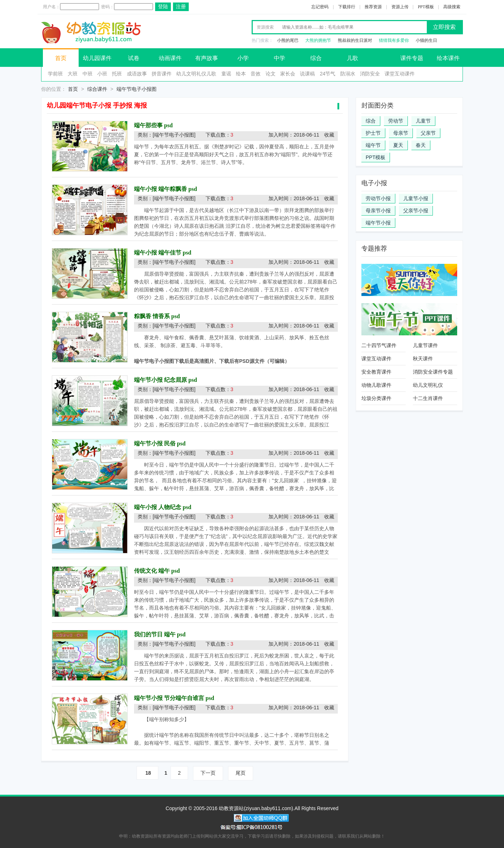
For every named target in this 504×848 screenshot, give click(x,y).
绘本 (241, 74)
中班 (88, 74)
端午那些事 (148, 125)
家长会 (288, 74)
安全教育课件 (376, 372)
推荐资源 (373, 7)
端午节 (373, 145)
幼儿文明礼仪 (428, 385)
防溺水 (348, 74)
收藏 (329, 135)
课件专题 (412, 58)
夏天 (398, 145)
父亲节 (428, 133)
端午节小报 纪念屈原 (160, 380)
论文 (271, 74)
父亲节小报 (416, 211)
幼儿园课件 (97, 58)
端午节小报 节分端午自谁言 (169, 698)
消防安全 (370, 74)
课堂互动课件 (400, 74)
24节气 (328, 74)
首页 (61, 58)
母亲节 (401, 133)
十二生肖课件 (428, 398)
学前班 (55, 74)
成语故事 (137, 74)
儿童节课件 (425, 345)
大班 (73, 74)
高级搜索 (452, 7)
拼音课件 (162, 74)
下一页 (208, 773)
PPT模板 (426, 7)
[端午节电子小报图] (174, 135)
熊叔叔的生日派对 (355, 40)
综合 (316, 58)
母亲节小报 (378, 211)
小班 (102, 74)
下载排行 (347, 7)
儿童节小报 (416, 198)
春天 (421, 145)
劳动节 (396, 121)
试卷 (134, 58)
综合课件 (97, 89)
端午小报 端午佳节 (158, 253)
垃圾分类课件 (376, 398)
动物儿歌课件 (376, 385)
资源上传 (400, 7)
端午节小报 (378, 223)
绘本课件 (448, 58)
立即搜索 (444, 27)
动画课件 (170, 58)
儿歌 (352, 58)
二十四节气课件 (379, 345)
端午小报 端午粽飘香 (160, 189)
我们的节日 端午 (155, 634)
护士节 (373, 133)
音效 (256, 74)
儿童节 (423, 121)
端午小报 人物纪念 (158, 507)
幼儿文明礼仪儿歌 (196, 74)
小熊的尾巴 (288, 40)
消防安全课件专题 (433, 372)
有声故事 (207, 58)
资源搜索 (265, 27)
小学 (243, 58)
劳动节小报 (378, 198)
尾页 (241, 773)
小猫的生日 (426, 40)
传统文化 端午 (152, 571)
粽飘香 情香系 (152, 316)
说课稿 (307, 74)
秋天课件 (423, 359)
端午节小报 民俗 (155, 443)
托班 (117, 74)
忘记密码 (320, 7)
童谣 (226, 74)
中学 (280, 58)
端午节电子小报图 (137, 89)
